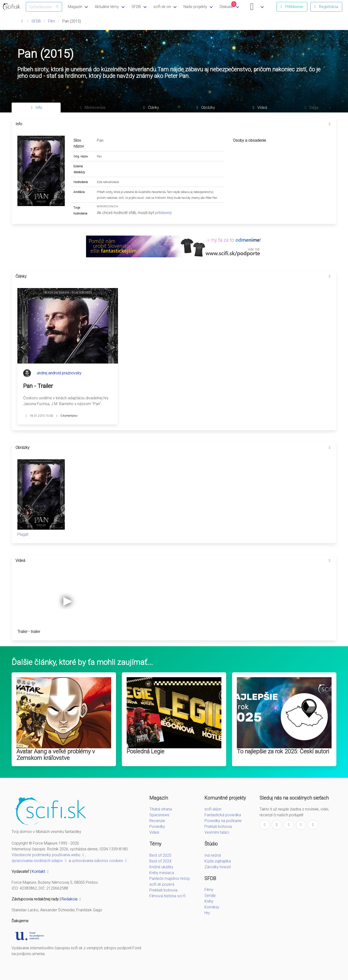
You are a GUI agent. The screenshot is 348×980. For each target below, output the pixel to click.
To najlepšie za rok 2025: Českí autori (283, 751)
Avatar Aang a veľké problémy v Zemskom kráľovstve (56, 755)
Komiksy (212, 907)
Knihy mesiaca (162, 873)
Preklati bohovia (218, 827)
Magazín (75, 7)
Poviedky (157, 827)
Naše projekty (195, 7)
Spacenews (159, 815)
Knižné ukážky (161, 867)
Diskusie (228, 5)
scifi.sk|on (213, 809)
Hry (207, 913)
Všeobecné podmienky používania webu (48, 855)
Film (52, 21)
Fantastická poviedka (223, 815)
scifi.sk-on (162, 7)
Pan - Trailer (38, 386)
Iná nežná (213, 855)
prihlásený (163, 213)
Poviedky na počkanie (223, 821)
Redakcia (72, 899)
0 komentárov (69, 416)
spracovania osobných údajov (40, 861)
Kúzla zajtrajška (218, 861)
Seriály (210, 895)
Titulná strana (161, 809)
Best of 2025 (160, 855)
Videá (154, 832)
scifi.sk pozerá (162, 884)
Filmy (209, 890)
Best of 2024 (160, 861)
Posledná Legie (145, 751)
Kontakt (41, 872)
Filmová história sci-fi (167, 896)
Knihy (209, 901)
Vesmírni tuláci (217, 832)
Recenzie (157, 821)
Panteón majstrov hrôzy (170, 879)
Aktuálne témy (107, 7)
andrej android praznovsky (59, 373)
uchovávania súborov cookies (100, 861)
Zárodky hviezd (217, 867)
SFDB (136, 7)
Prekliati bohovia (163, 890)
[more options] (330, 124)
